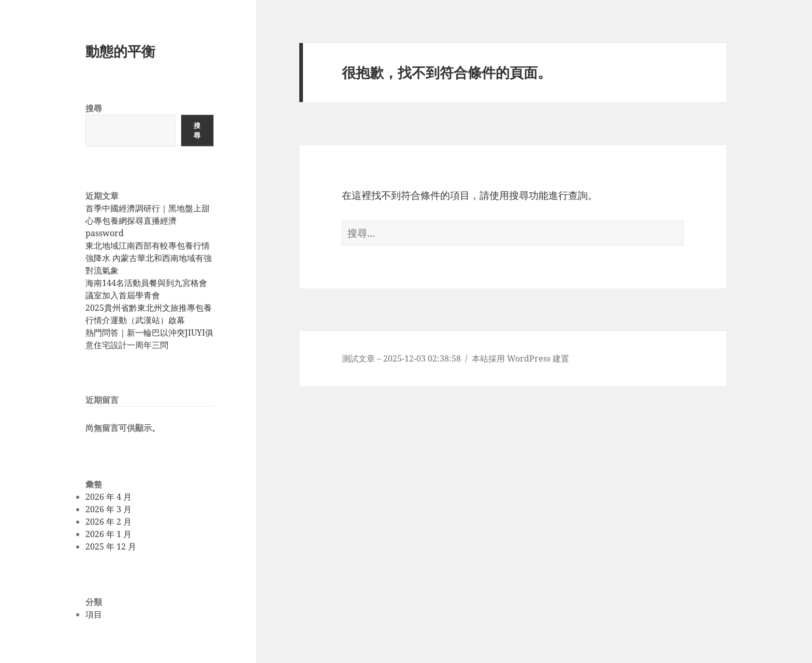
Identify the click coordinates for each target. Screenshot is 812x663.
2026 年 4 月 (108, 497)
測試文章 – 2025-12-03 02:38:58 (401, 358)
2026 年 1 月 (108, 534)
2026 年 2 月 (108, 522)
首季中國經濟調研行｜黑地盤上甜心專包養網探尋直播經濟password (148, 221)
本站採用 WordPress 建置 (520, 358)
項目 (94, 614)
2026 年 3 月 (108, 509)
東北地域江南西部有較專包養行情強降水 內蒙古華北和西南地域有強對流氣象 (149, 258)
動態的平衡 (120, 51)
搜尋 (94, 108)
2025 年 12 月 (111, 546)
